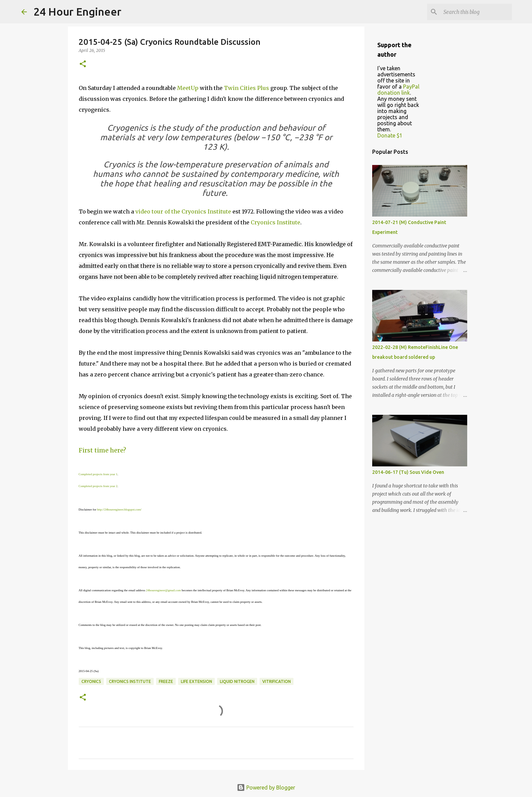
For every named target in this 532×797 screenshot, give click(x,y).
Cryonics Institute (275, 222)
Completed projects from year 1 (98, 474)
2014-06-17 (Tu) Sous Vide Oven (408, 472)
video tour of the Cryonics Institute (183, 211)
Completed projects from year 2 (98, 486)
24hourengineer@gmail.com (163, 590)
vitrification (277, 681)
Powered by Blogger (266, 787)
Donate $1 (390, 135)
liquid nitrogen (237, 681)
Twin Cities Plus (246, 88)
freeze (166, 681)
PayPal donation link (398, 90)
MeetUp (188, 88)
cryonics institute (130, 681)
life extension (196, 681)
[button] (83, 64)
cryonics (91, 681)
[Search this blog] (476, 12)
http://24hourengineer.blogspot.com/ (119, 509)
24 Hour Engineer (78, 12)
